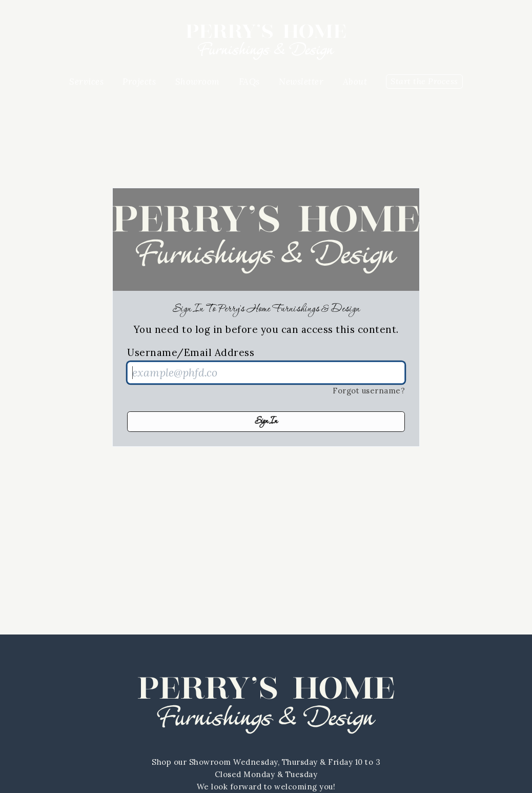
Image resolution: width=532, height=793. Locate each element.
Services (86, 82)
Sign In (266, 421)
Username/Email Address (191, 352)
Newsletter (301, 82)
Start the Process (424, 81)
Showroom (198, 82)
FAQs (249, 82)
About (355, 82)
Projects (139, 82)
